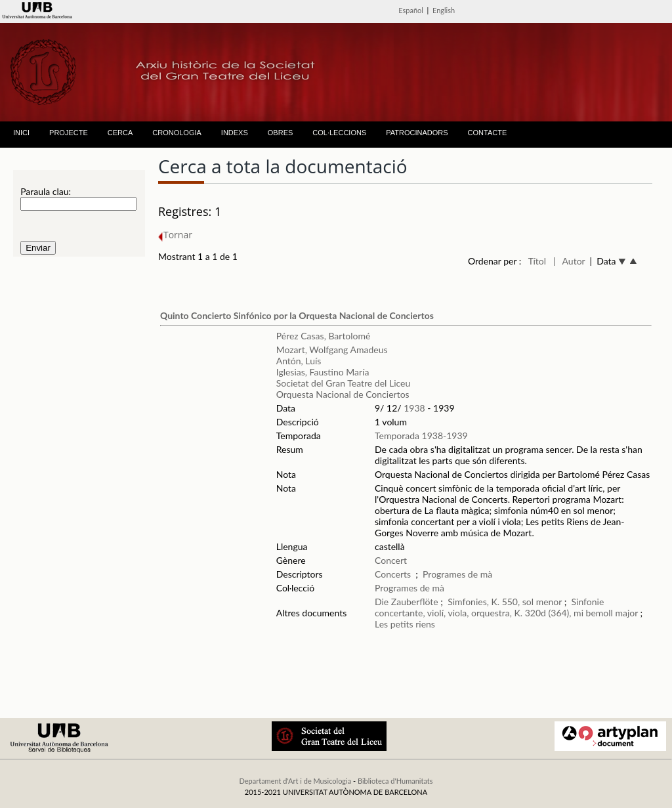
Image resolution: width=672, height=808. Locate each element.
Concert (391, 560)
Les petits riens (405, 624)
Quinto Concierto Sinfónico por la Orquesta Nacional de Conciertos (297, 315)
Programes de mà (457, 574)
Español (411, 10)
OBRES (281, 133)
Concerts (393, 574)
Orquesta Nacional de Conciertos (343, 394)
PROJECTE (69, 133)
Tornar (175, 235)
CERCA (120, 133)
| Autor (569, 261)
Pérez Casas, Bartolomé (324, 336)
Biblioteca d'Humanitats (395, 781)
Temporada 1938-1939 (421, 436)
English (444, 10)
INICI (21, 133)
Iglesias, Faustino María (323, 372)
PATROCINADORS (417, 133)
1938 (414, 408)
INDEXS (235, 133)
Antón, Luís (299, 361)
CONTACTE (488, 133)
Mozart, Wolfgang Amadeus (332, 350)
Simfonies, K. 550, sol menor (505, 602)
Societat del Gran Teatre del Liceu (344, 383)
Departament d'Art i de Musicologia (295, 781)
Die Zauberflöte (407, 602)
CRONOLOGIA (177, 133)
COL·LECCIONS (339, 133)
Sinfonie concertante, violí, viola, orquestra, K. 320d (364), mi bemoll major (506, 607)
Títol (537, 261)
